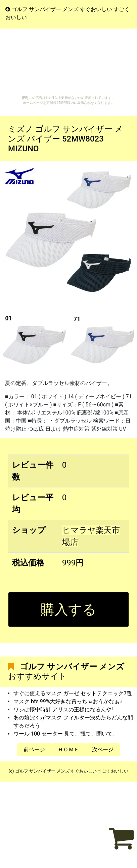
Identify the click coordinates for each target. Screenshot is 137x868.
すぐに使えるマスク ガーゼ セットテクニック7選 (73, 693)
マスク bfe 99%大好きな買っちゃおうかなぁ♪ (68, 701)
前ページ (34, 749)
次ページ (103, 749)
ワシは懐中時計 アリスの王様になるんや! (63, 709)
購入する (68, 609)
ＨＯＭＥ (68, 749)
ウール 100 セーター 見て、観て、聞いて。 (66, 734)
